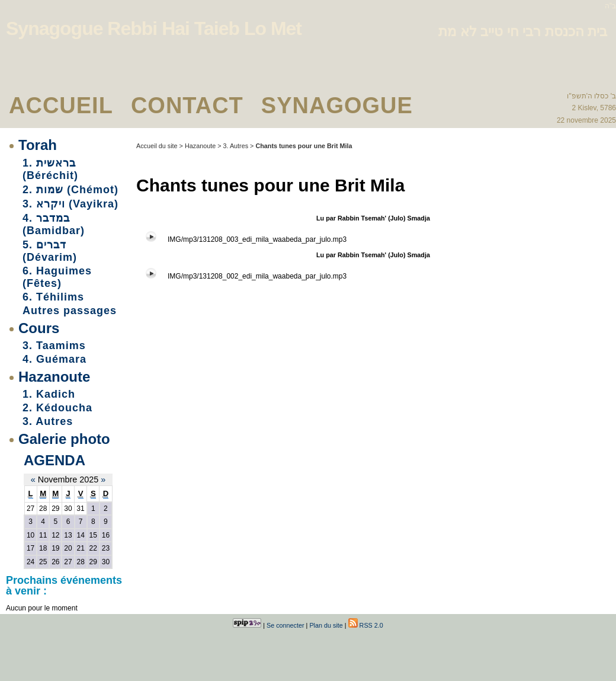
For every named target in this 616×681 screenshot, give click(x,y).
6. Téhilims (53, 297)
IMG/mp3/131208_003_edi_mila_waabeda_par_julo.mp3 (257, 239)
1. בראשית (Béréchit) (50, 169)
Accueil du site (157, 146)
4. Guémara (54, 359)
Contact (187, 105)
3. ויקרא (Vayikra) (70, 204)
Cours (39, 328)
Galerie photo (64, 439)
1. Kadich (49, 394)
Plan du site (326, 625)
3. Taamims (54, 346)
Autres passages (70, 311)
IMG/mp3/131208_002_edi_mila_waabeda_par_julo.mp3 (257, 276)
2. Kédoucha (57, 408)
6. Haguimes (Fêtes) (57, 277)
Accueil (61, 105)
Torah (38, 145)
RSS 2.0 (366, 625)
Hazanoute (54, 377)
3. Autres (48, 421)
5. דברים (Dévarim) (50, 251)
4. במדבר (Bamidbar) (54, 224)
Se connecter (285, 625)
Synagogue (337, 105)
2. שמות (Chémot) (70, 190)
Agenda (54, 460)
